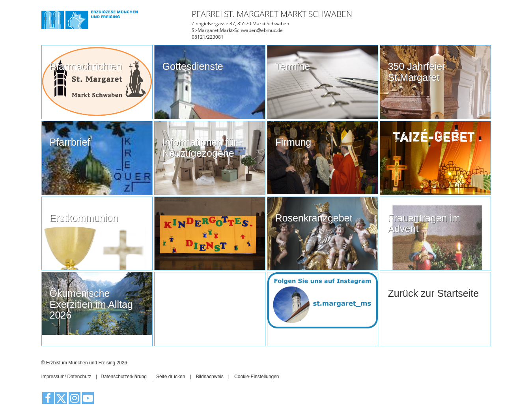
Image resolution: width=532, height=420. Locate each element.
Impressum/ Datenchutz (66, 377)
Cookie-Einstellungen (257, 377)
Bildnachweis (210, 377)
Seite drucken (171, 377)
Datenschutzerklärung (124, 377)
